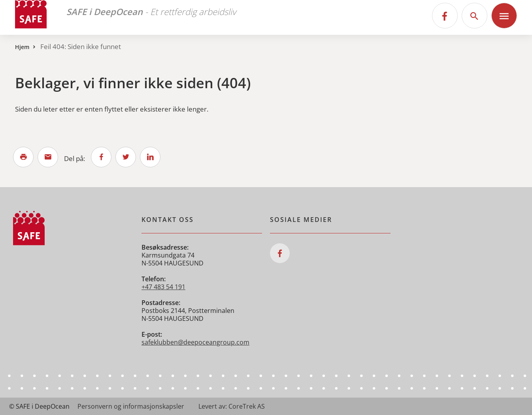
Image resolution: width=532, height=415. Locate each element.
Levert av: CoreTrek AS (232, 406)
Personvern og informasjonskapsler (131, 406)
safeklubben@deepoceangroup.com (195, 342)
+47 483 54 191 (163, 287)
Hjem (22, 47)
